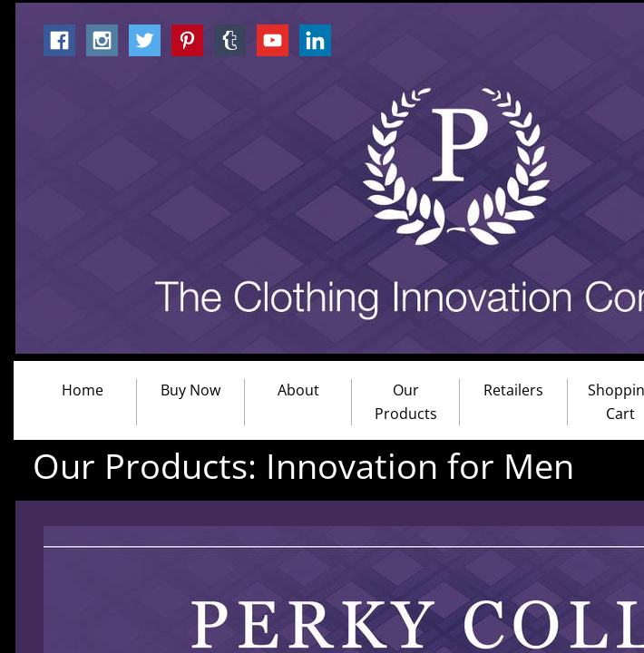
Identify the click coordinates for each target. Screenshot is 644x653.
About (298, 390)
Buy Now (190, 390)
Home (83, 390)
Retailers (513, 390)
